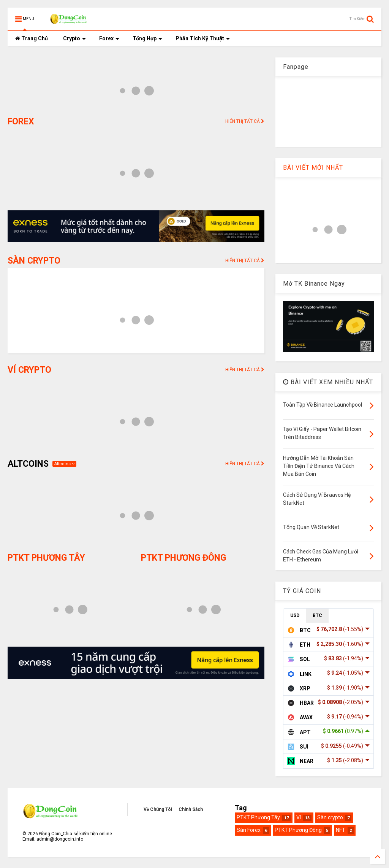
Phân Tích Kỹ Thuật (203, 38)
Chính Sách (191, 809)
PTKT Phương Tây (258, 817)
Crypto (74, 38)
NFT (341, 830)
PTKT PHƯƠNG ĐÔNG (183, 558)
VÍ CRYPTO (29, 370)
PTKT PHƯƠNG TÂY (46, 558)
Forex (109, 38)
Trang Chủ (32, 38)
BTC (317, 615)
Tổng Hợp (147, 38)
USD (295, 615)
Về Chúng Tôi (158, 809)
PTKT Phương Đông (298, 830)
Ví (299, 817)
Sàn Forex (249, 830)
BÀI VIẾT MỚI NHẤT (313, 168)
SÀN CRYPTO (34, 261)
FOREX (21, 122)
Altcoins (64, 464)
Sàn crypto (330, 817)
